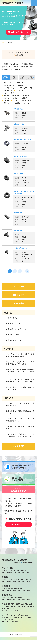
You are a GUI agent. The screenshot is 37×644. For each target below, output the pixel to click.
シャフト (6, 88)
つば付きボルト (9, 85)
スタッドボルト (9, 83)
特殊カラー (21, 83)
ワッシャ (6, 98)
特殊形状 (17, 103)
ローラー (6, 100)
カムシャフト (8, 90)
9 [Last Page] (27, 271)
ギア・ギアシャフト (26, 88)
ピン (14, 88)
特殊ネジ (26, 95)
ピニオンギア (20, 90)
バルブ (24, 98)
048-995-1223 (20, 519)
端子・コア (27, 103)
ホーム (4, 43)
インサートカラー (9, 93)
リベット (16, 98)
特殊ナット (7, 103)
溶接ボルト (21, 85)
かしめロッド (27, 100)
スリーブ (16, 100)
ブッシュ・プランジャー (12, 95)
